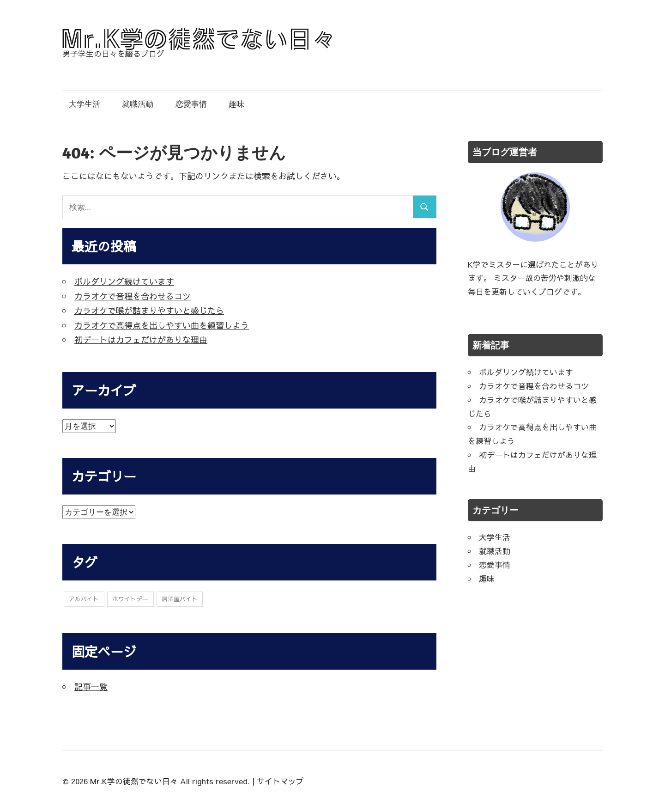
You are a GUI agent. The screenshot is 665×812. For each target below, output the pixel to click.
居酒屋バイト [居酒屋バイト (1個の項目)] (180, 599)
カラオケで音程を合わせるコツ (133, 296)
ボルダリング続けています (124, 281)
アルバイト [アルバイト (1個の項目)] (84, 599)
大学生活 (85, 104)
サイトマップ (280, 781)
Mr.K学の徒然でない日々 (134, 781)
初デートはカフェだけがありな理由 (141, 339)
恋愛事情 (191, 104)
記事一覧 (91, 687)
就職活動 (138, 104)
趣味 (236, 104)
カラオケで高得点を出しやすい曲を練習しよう (162, 325)
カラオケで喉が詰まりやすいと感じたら (149, 310)
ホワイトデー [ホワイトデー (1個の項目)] (130, 599)
